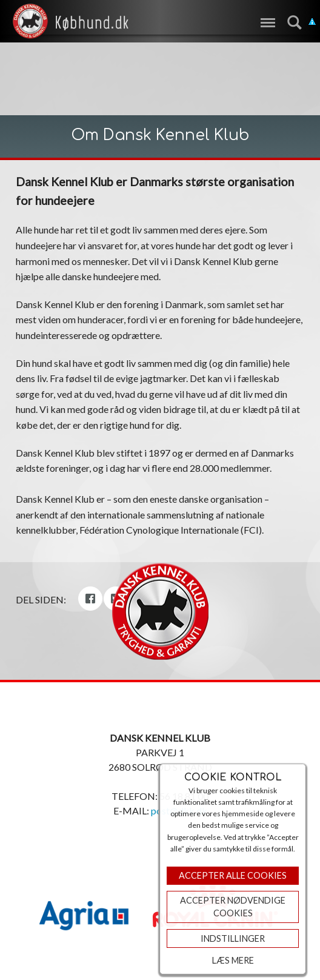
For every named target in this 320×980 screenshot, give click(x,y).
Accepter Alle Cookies (233, 875)
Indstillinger (233, 938)
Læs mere (233, 960)
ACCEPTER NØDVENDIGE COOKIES (233, 907)
